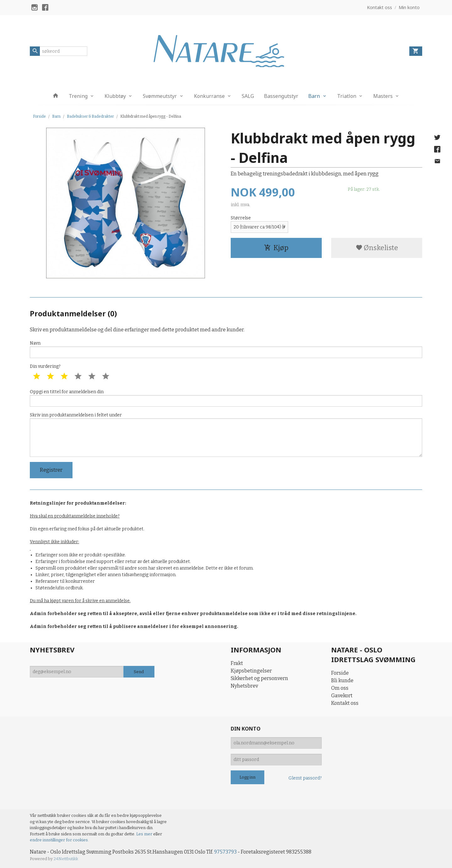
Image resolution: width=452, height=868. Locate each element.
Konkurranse (209, 96)
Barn (314, 96)
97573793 (225, 852)
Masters (383, 96)
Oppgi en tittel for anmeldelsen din (226, 398)
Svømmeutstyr (160, 96)
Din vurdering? (45, 366)
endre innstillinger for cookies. (59, 840)
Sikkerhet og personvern (259, 678)
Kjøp (276, 248)
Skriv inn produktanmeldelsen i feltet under (226, 435)
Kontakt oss (345, 703)
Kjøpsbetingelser (251, 671)
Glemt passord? (305, 778)
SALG (248, 96)
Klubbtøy (115, 96)
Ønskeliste (377, 248)
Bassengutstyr (281, 96)
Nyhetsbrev (244, 686)
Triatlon (347, 96)
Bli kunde (342, 680)
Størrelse (241, 218)
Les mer (145, 834)
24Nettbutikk (66, 859)
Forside (39, 116)
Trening (78, 96)
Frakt (237, 663)
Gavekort (342, 696)
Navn (226, 349)
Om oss (340, 688)
